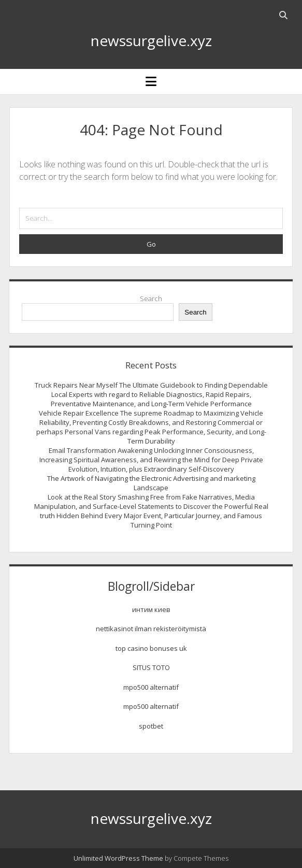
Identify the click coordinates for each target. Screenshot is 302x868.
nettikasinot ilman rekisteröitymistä (151, 629)
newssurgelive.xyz (151, 40)
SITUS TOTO (151, 667)
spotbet (151, 726)
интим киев (151, 609)
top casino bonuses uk (151, 648)
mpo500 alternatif (151, 687)
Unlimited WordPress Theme (118, 858)
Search (151, 298)
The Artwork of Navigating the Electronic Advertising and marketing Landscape (151, 483)
